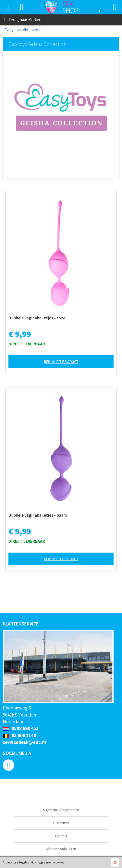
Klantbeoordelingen (61, 849)
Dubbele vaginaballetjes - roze (37, 318)
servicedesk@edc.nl (25, 742)
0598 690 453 (21, 728)
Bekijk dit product (61, 362)
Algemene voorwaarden (61, 810)
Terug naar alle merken (21, 30)
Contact (61, 836)
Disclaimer (61, 823)
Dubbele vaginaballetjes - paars (38, 515)
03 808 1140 (19, 735)
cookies (59, 862)
